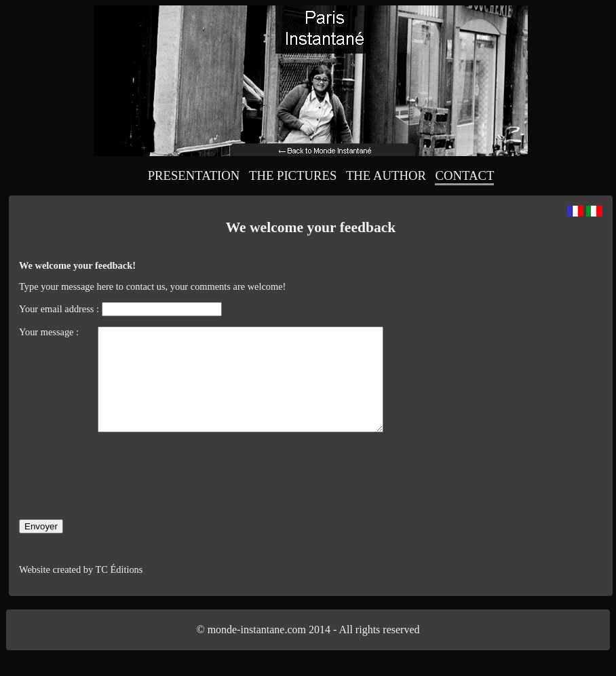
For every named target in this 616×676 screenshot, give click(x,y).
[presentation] (122, 503)
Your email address (56, 309)
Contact (464, 175)
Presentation (194, 175)
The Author (386, 175)
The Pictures (293, 175)
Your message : (50, 332)
